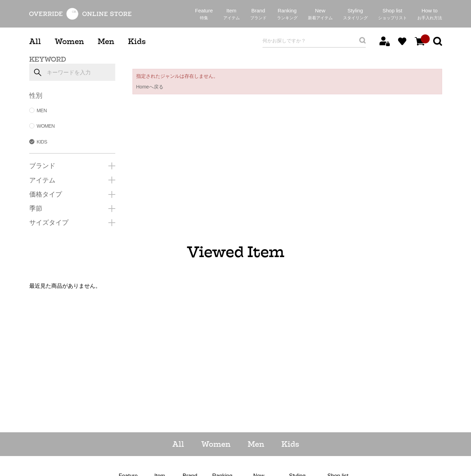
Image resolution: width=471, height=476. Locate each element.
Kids (137, 41)
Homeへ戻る (150, 87)
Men (106, 41)
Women (69, 41)
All (35, 41)
